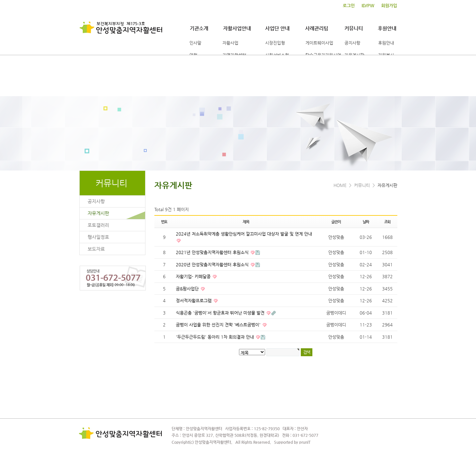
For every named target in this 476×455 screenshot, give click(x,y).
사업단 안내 (277, 28)
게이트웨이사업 (319, 43)
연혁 (193, 55)
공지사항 (352, 43)
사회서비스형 (277, 55)
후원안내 (387, 28)
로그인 (349, 6)
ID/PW (368, 6)
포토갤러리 (98, 225)
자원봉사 (386, 55)
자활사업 (230, 43)
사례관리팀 (317, 28)
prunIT (305, 442)
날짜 (366, 222)
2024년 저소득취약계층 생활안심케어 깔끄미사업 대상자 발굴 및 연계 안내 (244, 234)
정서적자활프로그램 (194, 301)
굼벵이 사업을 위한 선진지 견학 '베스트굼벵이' (219, 325)
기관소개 (199, 28)
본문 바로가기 (0, 0)
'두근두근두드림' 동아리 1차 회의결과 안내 (216, 337)
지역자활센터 (234, 55)
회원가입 (389, 6)
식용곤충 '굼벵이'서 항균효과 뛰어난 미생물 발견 (221, 313)
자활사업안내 (237, 28)
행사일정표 (98, 237)
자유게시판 (354, 55)
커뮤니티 (354, 28)
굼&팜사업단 (188, 289)
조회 (387, 222)
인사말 (195, 43)
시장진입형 (275, 43)
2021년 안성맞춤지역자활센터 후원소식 (213, 252)
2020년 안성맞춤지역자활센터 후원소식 (213, 265)
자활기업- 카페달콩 (194, 276)
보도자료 (96, 249)
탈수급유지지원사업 (323, 55)
